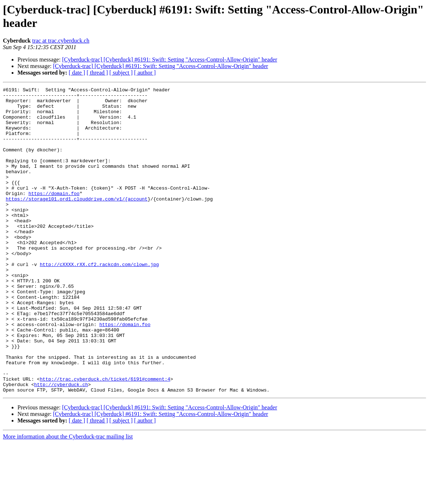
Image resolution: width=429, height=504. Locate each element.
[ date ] (77, 73)
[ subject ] (121, 73)
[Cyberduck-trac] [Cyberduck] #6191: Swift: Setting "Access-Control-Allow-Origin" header (170, 59)
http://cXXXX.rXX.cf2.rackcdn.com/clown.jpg (99, 300)
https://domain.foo (54, 215)
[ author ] (145, 73)
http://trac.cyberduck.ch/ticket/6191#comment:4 (105, 438)
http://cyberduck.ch (61, 444)
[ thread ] (97, 73)
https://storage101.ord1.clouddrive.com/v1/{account (77, 222)
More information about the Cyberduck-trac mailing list (68, 498)
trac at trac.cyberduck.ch (61, 41)
